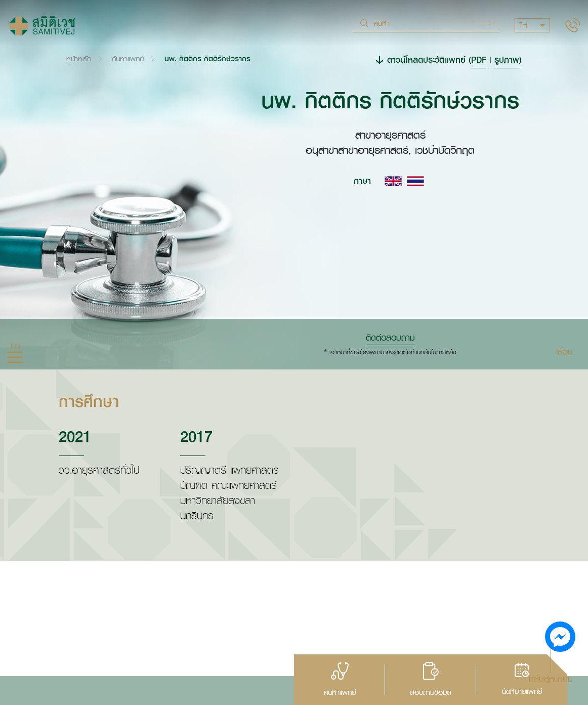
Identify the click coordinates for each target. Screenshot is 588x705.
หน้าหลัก (79, 58)
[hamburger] (15, 358)
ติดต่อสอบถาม (390, 338)
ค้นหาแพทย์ (128, 58)
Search (482, 23)
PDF (479, 59)
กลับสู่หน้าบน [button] (551, 678)
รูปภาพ (507, 59)
